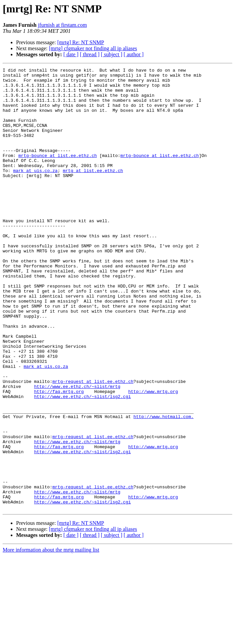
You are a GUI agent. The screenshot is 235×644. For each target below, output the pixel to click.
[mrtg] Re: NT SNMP (81, 42)
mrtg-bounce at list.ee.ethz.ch (58, 173)
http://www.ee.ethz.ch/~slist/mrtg (77, 451)
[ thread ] (90, 54)
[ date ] (71, 54)
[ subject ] (112, 54)
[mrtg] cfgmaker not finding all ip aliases (93, 48)
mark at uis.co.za (35, 191)
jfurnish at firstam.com (62, 25)
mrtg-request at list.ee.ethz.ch (93, 445)
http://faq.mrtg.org (59, 457)
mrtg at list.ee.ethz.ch (93, 191)
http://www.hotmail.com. (163, 487)
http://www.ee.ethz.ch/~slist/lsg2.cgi (83, 463)
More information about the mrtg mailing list (51, 638)
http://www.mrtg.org (153, 457)
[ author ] (134, 54)
